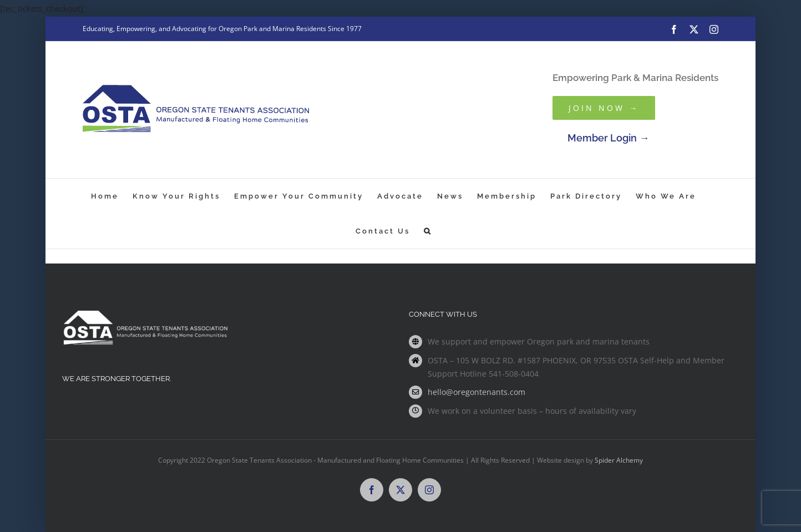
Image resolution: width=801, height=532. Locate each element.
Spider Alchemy (619, 460)
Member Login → (608, 138)
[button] (428, 231)
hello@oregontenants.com (476, 392)
